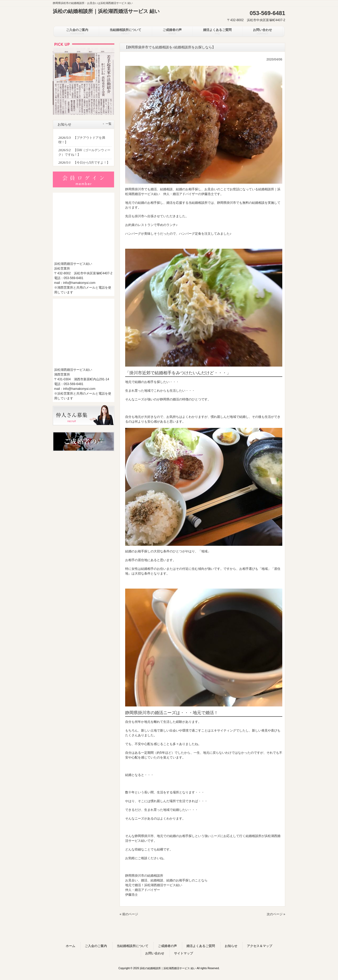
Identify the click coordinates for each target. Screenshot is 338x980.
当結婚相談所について (133, 946)
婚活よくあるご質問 (201, 946)
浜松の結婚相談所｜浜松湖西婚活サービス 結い (106, 11)
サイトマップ (184, 953)
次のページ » (276, 914)
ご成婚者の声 (167, 946)
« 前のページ (129, 914)
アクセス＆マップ (260, 946)
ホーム (71, 946)
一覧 (109, 124)
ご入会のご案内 (96, 946)
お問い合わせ (155, 953)
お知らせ (231, 946)
